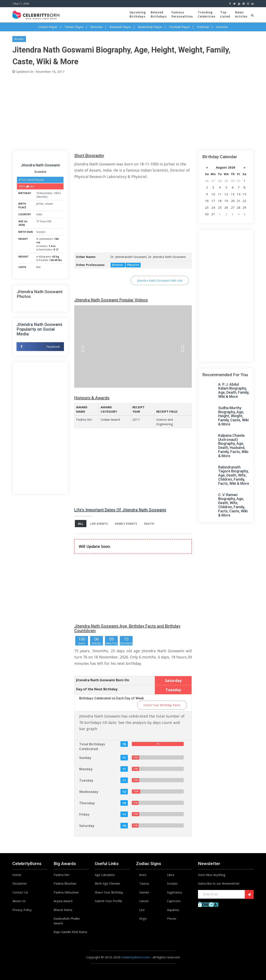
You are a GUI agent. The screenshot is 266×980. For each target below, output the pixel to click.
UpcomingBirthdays (138, 14)
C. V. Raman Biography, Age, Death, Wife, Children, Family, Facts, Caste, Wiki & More (233, 505)
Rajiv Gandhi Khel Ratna (70, 932)
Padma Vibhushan (66, 892)
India (39, 214)
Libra (171, 875)
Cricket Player (48, 27)
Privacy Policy (22, 910)
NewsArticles (241, 14)
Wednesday (89, 792)
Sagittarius (175, 892)
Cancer (144, 901)
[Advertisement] (133, 111)
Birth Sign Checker (108, 883)
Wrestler (97, 27)
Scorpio (41, 232)
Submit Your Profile (109, 901)
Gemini (144, 892)
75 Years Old (44, 221)
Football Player (180, 27)
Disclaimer (20, 883)
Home (17, 875)
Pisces (172, 918)
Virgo (143, 918)
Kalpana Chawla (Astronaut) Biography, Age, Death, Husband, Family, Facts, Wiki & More (233, 446)
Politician (203, 27)
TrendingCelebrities (207, 14)
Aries (143, 875)
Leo (142, 910)
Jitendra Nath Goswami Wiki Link (160, 280)
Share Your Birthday (109, 892)
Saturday (41, 197)
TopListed (225, 14)
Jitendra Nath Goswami (40, 165)
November (46, 193)
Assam (49, 204)
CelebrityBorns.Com (136, 957)
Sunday (85, 758)
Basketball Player (150, 27)
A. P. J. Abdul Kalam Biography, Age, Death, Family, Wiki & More (234, 390)
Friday (84, 814)
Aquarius (173, 910)
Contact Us (20, 892)
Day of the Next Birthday (97, 689)
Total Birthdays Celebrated (92, 746)
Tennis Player (74, 27)
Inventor (222, 27)
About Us (19, 901)
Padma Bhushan (65, 883)
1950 (56, 193)
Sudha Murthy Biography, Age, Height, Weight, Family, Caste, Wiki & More (233, 416)
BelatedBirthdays (159, 14)
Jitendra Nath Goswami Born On (103, 680)
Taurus (144, 883)
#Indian (19, 39)
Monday (86, 769)
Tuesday (86, 780)
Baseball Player (120, 27)
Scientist (40, 172)
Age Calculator (105, 875)
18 (38, 193)
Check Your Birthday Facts (162, 705)
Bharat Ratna (63, 910)
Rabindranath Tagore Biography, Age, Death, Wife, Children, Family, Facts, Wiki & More (234, 475)
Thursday (87, 803)
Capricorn (174, 901)
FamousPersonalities (182, 14)
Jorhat (40, 204)
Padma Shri (84, 419)
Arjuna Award (63, 901)
